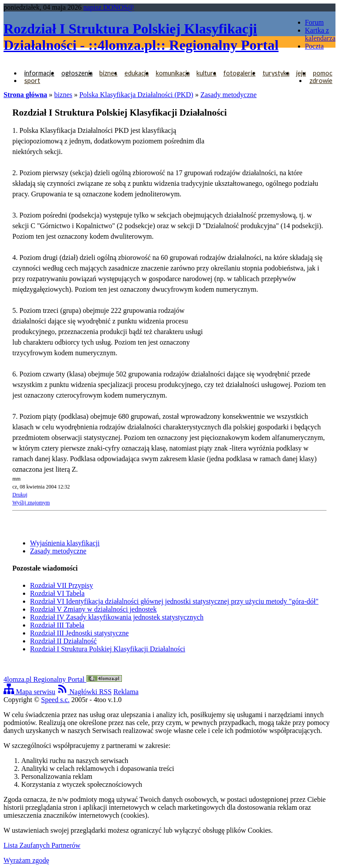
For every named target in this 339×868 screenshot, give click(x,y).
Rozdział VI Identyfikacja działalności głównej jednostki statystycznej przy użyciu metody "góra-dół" (174, 601)
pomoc (323, 73)
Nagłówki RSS (84, 692)
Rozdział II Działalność (63, 641)
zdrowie (321, 81)
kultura (206, 73)
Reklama (126, 692)
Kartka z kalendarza (320, 34)
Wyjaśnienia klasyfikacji (65, 543)
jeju (301, 73)
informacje (39, 73)
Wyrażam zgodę (26, 860)
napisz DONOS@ (109, 7)
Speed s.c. (55, 700)
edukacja (137, 73)
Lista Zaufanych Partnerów (42, 845)
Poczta (315, 46)
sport (32, 81)
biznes (108, 73)
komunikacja (173, 73)
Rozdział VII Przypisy (62, 585)
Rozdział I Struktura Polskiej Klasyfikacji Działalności (107, 649)
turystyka (276, 73)
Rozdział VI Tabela (57, 593)
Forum (315, 22)
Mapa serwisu (29, 692)
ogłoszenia (77, 73)
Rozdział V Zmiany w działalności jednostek (93, 609)
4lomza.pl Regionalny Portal (63, 679)
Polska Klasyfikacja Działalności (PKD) (136, 95)
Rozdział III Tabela (57, 625)
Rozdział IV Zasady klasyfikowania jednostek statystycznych (117, 617)
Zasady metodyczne (229, 95)
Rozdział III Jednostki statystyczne (79, 633)
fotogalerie (239, 73)
